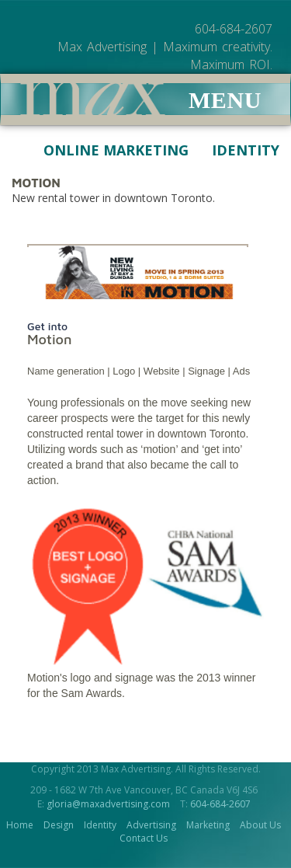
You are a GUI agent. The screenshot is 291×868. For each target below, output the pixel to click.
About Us (260, 825)
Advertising (151, 825)
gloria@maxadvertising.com (108, 804)
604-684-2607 (220, 804)
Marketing (208, 825)
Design (59, 825)
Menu (225, 100)
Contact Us (144, 838)
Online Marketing (104, 150)
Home (20, 825)
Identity (234, 150)
